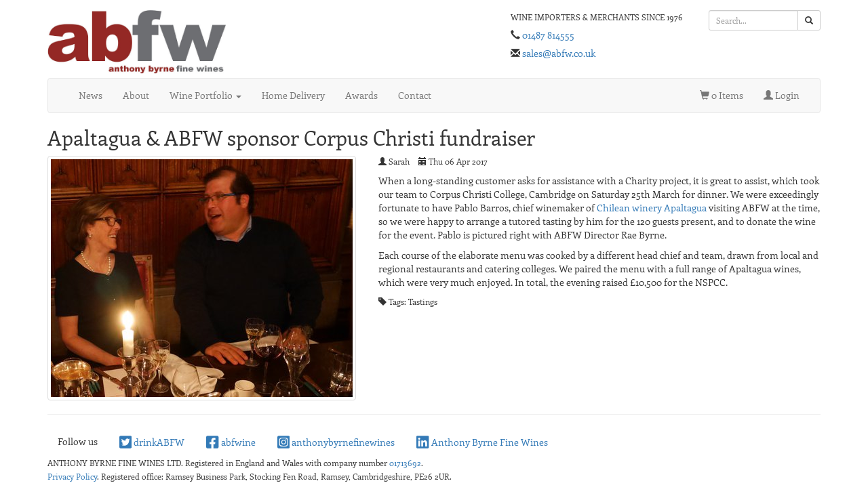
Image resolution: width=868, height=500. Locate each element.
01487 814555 (548, 35)
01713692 (405, 463)
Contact (415, 95)
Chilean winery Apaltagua (652, 208)
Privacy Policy (72, 476)
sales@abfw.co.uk (559, 53)
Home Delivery (293, 95)
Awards (361, 95)
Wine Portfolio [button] (205, 95)
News (91, 95)
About (136, 95)
